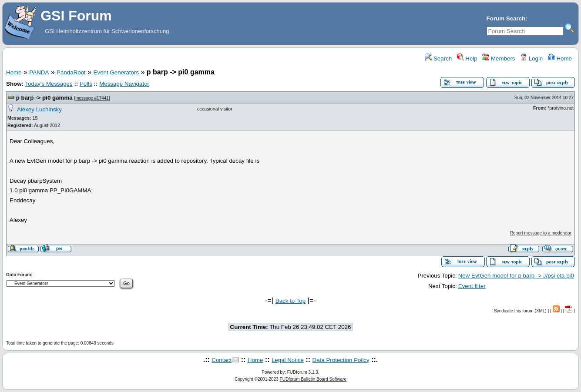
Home (560, 59)
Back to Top (290, 301)
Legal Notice (288, 360)
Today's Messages (49, 84)
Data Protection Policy (341, 360)
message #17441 (92, 98)
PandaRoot (71, 72)
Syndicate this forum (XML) (520, 311)
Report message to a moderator (541, 233)
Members (499, 59)
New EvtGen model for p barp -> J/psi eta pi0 (516, 276)
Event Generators (116, 72)
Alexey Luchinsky (39, 109)
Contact (222, 360)
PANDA (39, 72)
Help (467, 59)
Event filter (472, 286)
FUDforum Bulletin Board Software (313, 379)
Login (531, 59)
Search (438, 59)
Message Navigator (124, 84)
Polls (86, 84)
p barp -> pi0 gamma (44, 98)
